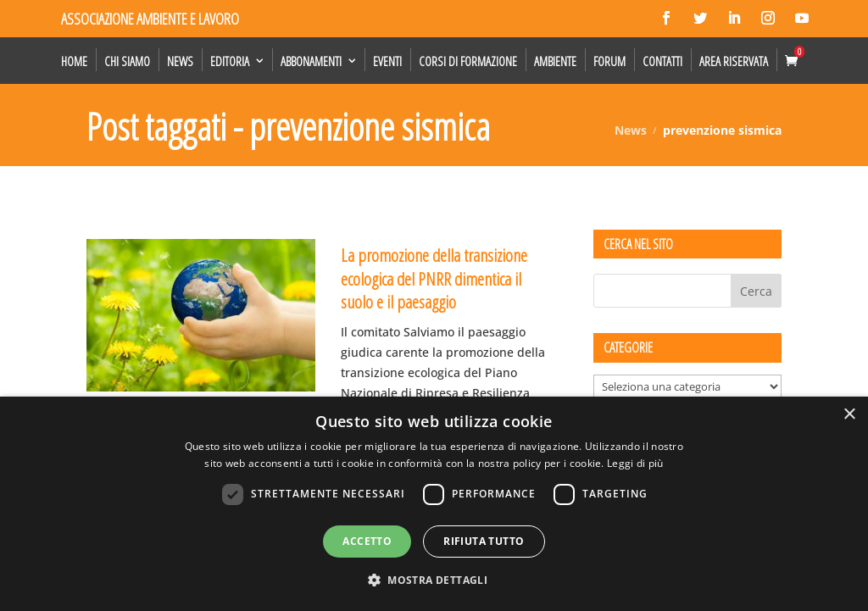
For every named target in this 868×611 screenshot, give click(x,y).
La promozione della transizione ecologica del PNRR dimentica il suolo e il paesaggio (434, 278)
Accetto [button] (367, 541)
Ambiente (555, 61)
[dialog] (434, 504)
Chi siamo (127, 61)
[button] (434, 580)
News (180, 61)
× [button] (849, 415)
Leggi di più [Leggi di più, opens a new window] (635, 463)
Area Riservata (734, 61)
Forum (609, 61)
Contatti (662, 61)
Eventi (387, 61)
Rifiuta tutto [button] (484, 541)
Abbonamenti (311, 61)
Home (74, 61)
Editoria (230, 61)
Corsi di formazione (468, 61)
